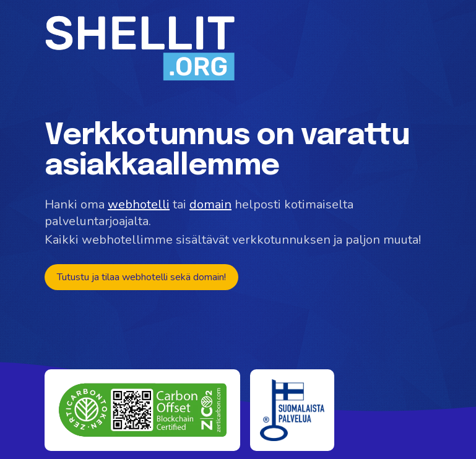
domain (210, 204)
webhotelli (139, 204)
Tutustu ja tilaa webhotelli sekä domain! (141, 277)
